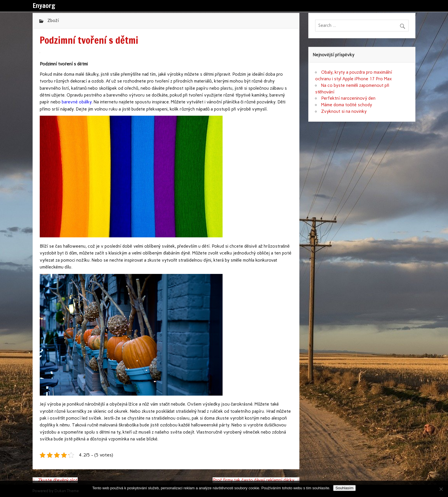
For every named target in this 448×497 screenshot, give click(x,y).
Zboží (53, 21)
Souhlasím (344, 488)
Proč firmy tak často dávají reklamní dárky (254, 480)
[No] (441, 489)
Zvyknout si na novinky (344, 111)
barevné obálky (77, 102)
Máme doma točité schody (347, 105)
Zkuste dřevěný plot (58, 480)
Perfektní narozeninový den (348, 98)
